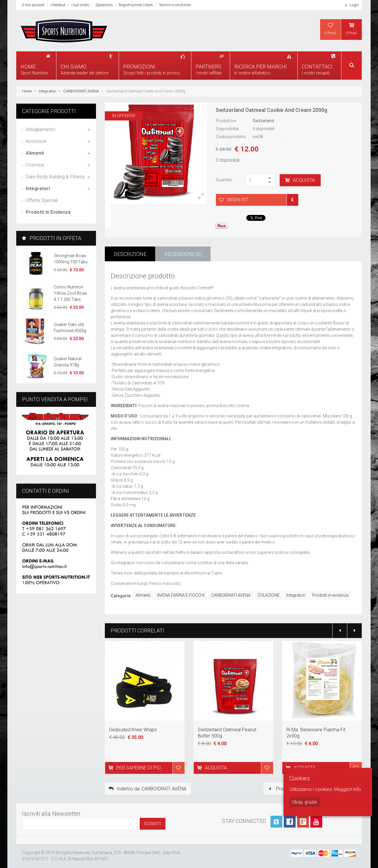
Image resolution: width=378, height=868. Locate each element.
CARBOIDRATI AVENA (81, 91)
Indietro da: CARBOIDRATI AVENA (147, 789)
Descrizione (130, 254)
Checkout (58, 5)
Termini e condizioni (175, 5)
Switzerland (263, 121)
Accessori (36, 141)
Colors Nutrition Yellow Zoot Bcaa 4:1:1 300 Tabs (70, 293)
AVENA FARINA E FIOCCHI (181, 595)
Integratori (47, 91)
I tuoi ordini (80, 5)
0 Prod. (330, 29)
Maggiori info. (348, 789)
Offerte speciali (42, 200)
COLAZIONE (269, 595)
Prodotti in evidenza (330, 595)
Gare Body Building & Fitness (55, 177)
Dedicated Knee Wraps (133, 730)
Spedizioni (104, 5)
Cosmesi (35, 165)
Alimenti (143, 595)
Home (27, 91)
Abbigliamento (41, 129)
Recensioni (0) (183, 254)
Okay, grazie (305, 802)
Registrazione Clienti (136, 5)
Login (351, 5)
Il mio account (33, 5)
